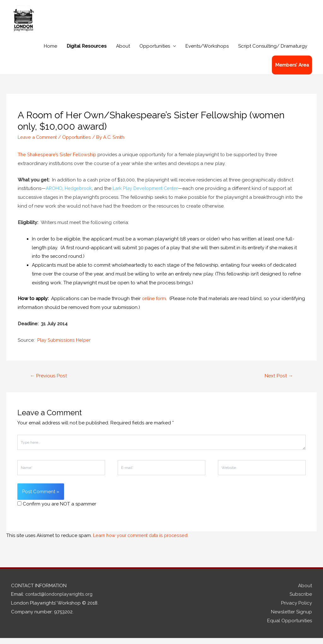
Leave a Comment (38, 143)
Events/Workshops (207, 52)
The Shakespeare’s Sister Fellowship (58, 160)
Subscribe (301, 600)
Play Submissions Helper (64, 346)
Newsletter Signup (291, 618)
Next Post (278, 382)
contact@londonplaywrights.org (62, 600)
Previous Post (49, 382)
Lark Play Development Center (149, 194)
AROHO (54, 194)
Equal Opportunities (290, 627)
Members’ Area (292, 71)
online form (155, 304)
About (123, 52)
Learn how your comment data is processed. (143, 541)
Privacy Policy (297, 609)
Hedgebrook (79, 194)
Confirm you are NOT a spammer (57, 510)
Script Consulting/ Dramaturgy (273, 52)
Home (50, 52)
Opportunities (155, 52)
